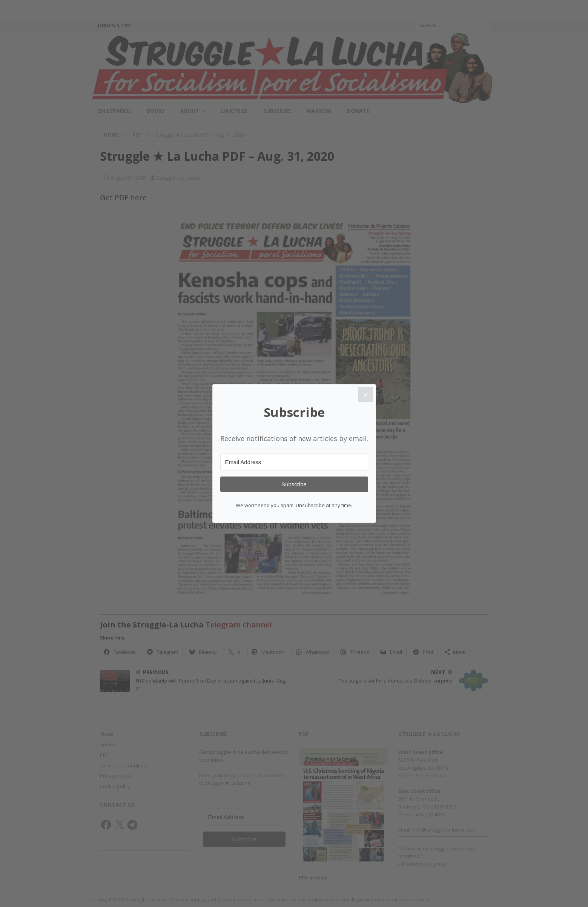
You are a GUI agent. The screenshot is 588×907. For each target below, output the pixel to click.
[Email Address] (294, 462)
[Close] (365, 395)
